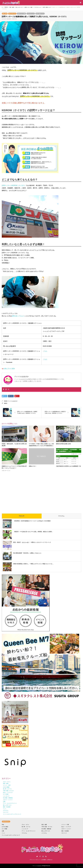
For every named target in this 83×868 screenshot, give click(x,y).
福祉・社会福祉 (65, 831)
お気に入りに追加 (9, 369)
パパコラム (44, 833)
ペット (3, 833)
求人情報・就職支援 (46, 829)
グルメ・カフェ (25, 825)
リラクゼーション (31, 14)
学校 (3, 825)
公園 (3, 831)
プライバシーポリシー (35, 860)
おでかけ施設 (5, 827)
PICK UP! (22, 516)
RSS (46, 856)
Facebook (40, 856)
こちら (45, 351)
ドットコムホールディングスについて (11, 835)
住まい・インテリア (66, 827)
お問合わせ (50, 860)
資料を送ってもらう (18, 316)
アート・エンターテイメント (29, 831)
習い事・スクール (26, 827)
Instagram (43, 856)
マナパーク (64, 833)
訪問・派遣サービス (40, 14)
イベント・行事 (65, 825)
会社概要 (44, 860)
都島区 (6, 403)
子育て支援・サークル (47, 827)
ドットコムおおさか (13, 401)
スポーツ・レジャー (66, 829)
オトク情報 (4, 829)
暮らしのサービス (12, 14)
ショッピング (25, 829)
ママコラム (61, 516)
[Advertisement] (41, 491)
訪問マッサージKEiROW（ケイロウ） (14, 185)
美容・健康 (5, 14)
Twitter (37, 856)
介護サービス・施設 (21, 14)
